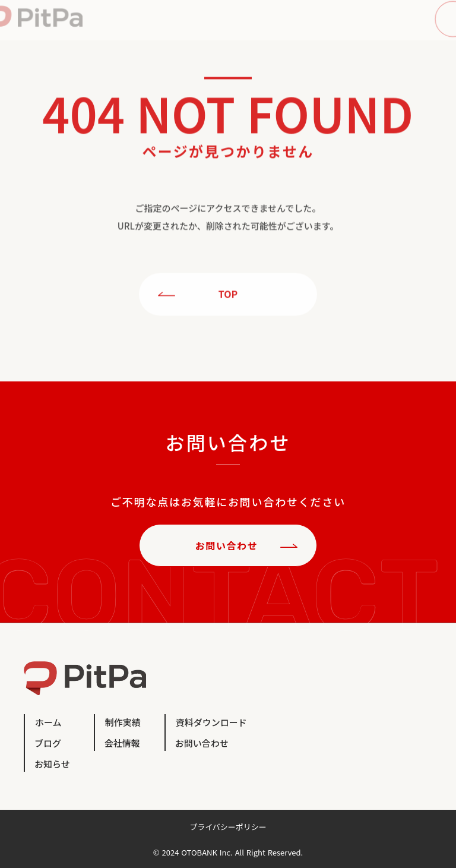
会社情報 (122, 743)
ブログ (48, 743)
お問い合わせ (202, 743)
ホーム (48, 722)
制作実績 (123, 722)
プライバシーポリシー (228, 827)
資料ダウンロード (211, 722)
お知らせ (52, 764)
